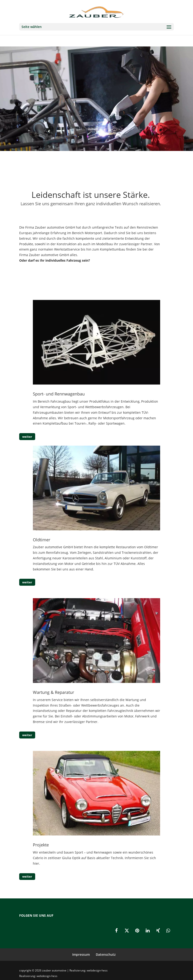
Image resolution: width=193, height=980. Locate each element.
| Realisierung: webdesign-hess (87, 970)
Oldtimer (42, 540)
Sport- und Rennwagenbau (59, 394)
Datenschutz (106, 954)
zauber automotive (55, 970)
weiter (27, 437)
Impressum (81, 954)
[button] (117, 930)
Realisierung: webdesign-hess (38, 976)
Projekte (41, 845)
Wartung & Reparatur (53, 692)
